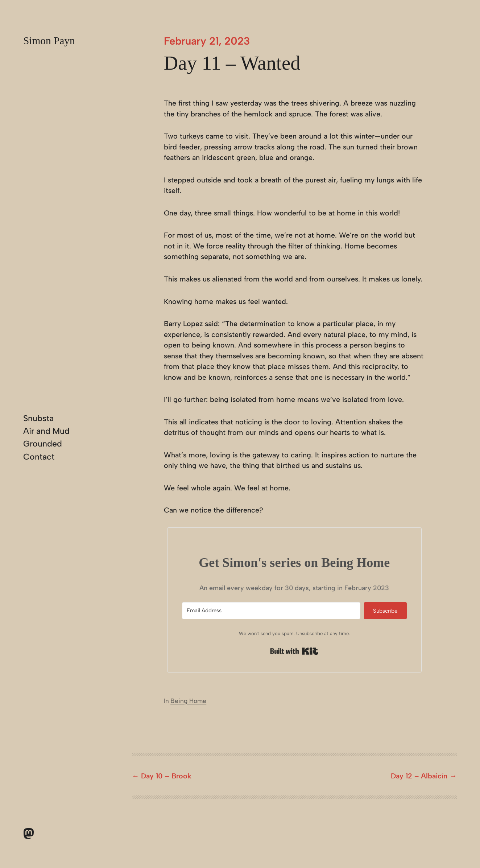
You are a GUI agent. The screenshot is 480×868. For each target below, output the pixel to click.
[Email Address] (271, 611)
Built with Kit (294, 651)
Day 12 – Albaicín (419, 776)
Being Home (188, 701)
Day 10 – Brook (166, 776)
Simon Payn (49, 41)
